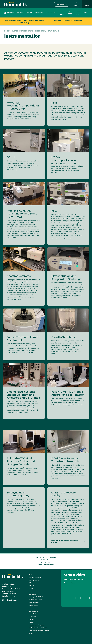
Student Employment (35, 600)
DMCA (30, 583)
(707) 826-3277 (46, 562)
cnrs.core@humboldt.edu (71, 525)
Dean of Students (34, 614)
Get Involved (70, 13)
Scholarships (39, 13)
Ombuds (31, 633)
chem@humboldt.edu (46, 565)
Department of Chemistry (46, 558)
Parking (31, 619)
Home (6, 31)
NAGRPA (31, 588)
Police (31, 622)
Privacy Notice (34, 580)
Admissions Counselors (73, 579)
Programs (20, 13)
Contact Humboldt (71, 583)
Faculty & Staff (78, 13)
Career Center (33, 605)
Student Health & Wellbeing (38, 628)
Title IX (32, 586)
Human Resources (34, 602)
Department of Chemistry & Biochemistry (28, 31)
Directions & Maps (10, 600)
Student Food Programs (36, 625)
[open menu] (87, 4)
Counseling (32, 617)
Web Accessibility (35, 577)
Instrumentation (51, 13)
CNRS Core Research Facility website (65, 541)
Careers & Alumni (62, 13)
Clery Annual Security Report (39, 631)
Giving (85, 13)
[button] (62, 4)
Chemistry (9, 13)
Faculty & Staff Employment (38, 597)
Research (29, 13)
